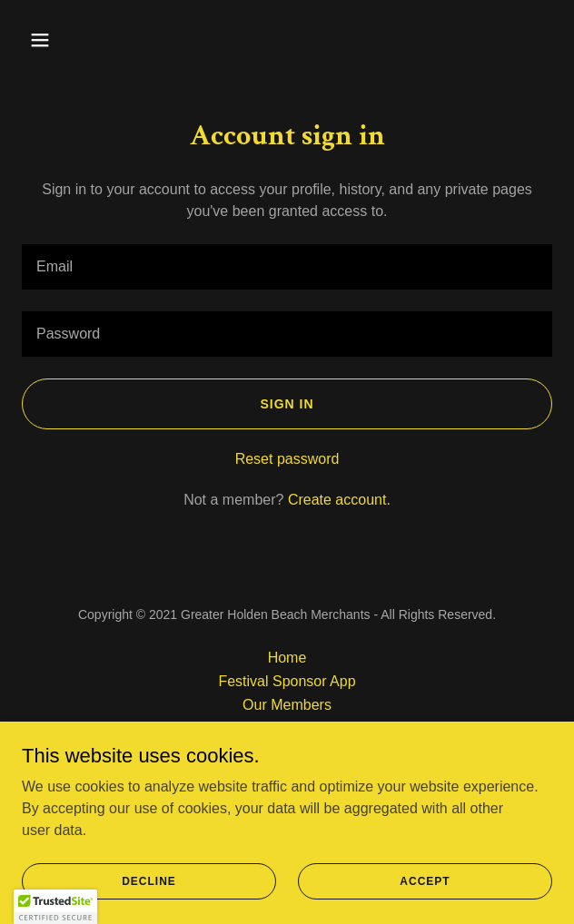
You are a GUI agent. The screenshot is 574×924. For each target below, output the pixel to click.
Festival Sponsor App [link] (287, 681)
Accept (425, 880)
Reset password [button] (287, 459)
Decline (149, 880)
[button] (62, 40)
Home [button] (287, 658)
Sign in (287, 404)
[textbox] (287, 267)
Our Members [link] (287, 705)
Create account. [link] (339, 500)
